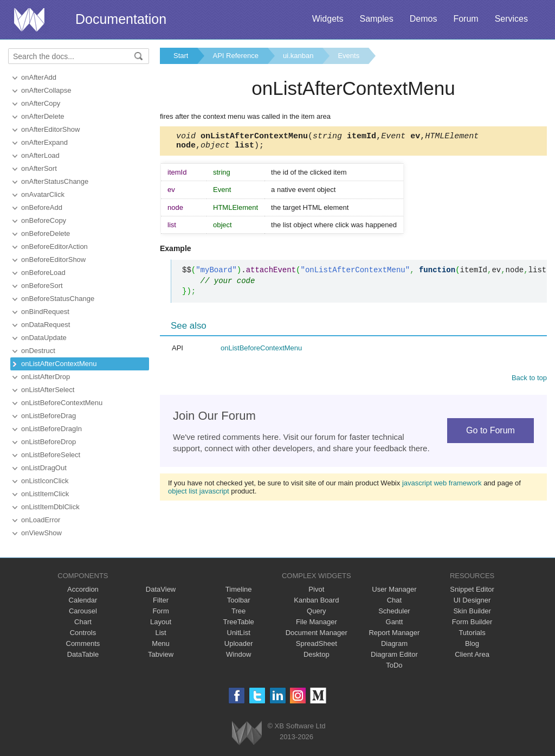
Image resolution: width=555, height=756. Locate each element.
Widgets (328, 19)
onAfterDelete (43, 116)
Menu (161, 643)
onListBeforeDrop (49, 442)
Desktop (317, 654)
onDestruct (38, 351)
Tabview (161, 654)
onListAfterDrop (46, 377)
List (160, 633)
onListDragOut (44, 468)
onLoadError (41, 520)
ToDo (394, 665)
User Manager (394, 589)
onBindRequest (45, 312)
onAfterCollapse (46, 90)
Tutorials (472, 633)
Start (181, 56)
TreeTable (239, 622)
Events (349, 56)
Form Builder (472, 622)
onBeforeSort (42, 286)
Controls (83, 633)
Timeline (239, 589)
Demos (424, 19)
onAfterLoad (40, 155)
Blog (472, 643)
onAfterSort (39, 168)
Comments (83, 643)
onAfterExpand (44, 142)
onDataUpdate (44, 338)
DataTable (83, 654)
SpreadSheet (317, 643)
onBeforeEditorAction (54, 246)
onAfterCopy (41, 103)
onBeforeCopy (44, 220)
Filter (161, 600)
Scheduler (394, 611)
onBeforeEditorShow (53, 260)
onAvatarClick (43, 194)
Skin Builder (472, 611)
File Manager (317, 622)
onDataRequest (46, 325)
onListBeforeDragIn (51, 429)
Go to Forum (491, 434)
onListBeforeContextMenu (62, 403)
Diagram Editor (394, 654)
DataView (161, 589)
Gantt (395, 622)
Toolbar (239, 600)
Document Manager (317, 633)
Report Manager (394, 633)
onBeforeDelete (46, 233)
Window (238, 654)
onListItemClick (45, 494)
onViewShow (41, 533)
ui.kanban (298, 56)
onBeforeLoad (43, 273)
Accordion (83, 589)
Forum (466, 19)
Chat (394, 600)
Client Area (472, 654)
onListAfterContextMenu (59, 364)
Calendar (83, 600)
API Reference (235, 56)
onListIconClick (45, 481)
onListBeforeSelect (51, 455)
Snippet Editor (472, 589)
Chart (83, 622)
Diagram (394, 643)
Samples (376, 19)
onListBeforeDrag (49, 416)
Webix (247, 733)
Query (316, 611)
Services (511, 19)
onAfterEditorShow (50, 129)
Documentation (121, 19)
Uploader (239, 643)
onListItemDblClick (50, 507)
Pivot (316, 589)
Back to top (529, 381)
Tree (238, 611)
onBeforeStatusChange (58, 299)
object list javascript (199, 494)
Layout (161, 622)
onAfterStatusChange (55, 181)
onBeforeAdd (42, 207)
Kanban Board (316, 600)
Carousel (83, 611)
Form (160, 611)
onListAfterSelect (48, 390)
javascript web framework (442, 486)
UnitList (239, 633)
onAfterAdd (39, 77)
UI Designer (472, 600)
